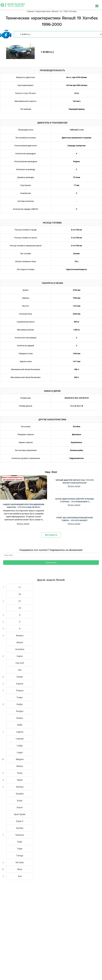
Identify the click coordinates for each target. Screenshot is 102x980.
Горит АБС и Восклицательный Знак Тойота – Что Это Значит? (75, 519)
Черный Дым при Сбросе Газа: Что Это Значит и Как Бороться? (75, 481)
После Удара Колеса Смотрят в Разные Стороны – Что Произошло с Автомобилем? (75, 500)
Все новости (51, 535)
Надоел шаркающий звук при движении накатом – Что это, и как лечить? (24, 506)
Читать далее (23, 524)
